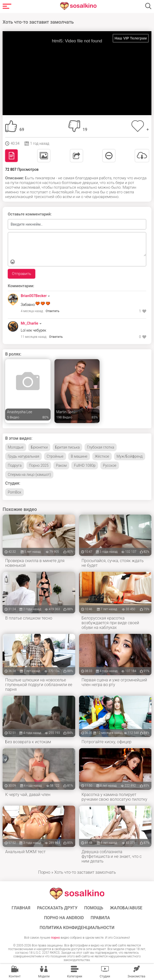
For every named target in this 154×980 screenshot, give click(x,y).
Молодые (16, 447)
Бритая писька (68, 447)
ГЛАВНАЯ (21, 908)
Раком (61, 465)
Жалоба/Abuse (126, 908)
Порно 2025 (39, 465)
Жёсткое (102, 456)
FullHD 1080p (85, 465)
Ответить (52, 311)
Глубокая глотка (101, 447)
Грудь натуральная (23, 456)
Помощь (94, 908)
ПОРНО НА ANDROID (64, 918)
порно (55, 938)
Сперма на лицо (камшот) (29, 475)
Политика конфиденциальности (77, 928)
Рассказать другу (57, 908)
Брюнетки (39, 447)
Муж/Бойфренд (130, 456)
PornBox (15, 492)
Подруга (15, 465)
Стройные (55, 456)
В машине (79, 456)
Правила (100, 918)
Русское (110, 465)
